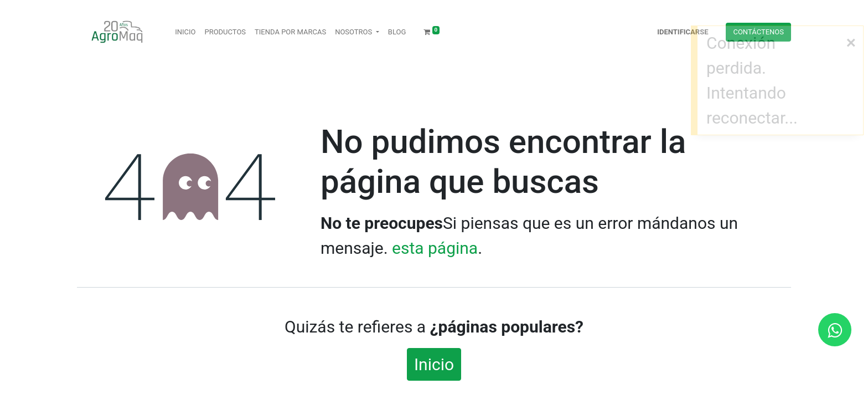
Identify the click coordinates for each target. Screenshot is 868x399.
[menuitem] (185, 32)
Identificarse (683, 32)
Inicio (434, 364)
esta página (435, 248)
